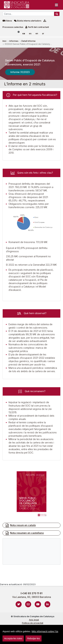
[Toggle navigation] (56, 5)
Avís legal (34, 620)
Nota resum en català (20, 525)
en (37, 33)
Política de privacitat (33, 623)
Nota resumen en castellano (24, 533)
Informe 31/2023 (20, 72)
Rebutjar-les (33, 638)
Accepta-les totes (13, 638)
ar (43, 33)
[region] (31, 634)
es (30, 33)
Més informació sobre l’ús (45, 631)
